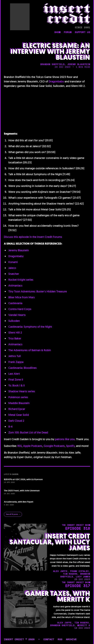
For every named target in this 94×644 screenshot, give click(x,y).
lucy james (83, 577)
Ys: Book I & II (17, 385)
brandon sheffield (52, 64)
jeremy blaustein (79, 64)
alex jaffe (60, 571)
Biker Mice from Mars (22, 297)
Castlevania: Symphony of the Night (30, 327)
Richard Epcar (17, 409)
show (57, 32)
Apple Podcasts (33, 446)
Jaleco (12, 268)
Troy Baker (15, 338)
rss (60, 639)
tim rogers (70, 574)
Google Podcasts (54, 446)
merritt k (84, 625)
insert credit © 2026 (19, 639)
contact (49, 639)
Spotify (70, 446)
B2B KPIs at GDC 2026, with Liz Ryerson (23, 479)
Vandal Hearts (17, 315)
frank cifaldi (79, 571)
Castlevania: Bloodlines (23, 368)
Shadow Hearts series (22, 391)
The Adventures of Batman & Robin (30, 350)
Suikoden (14, 321)
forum (68, 32)
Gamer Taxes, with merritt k (58, 597)
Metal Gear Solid (19, 415)
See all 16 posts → (13, 514)
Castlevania (15, 303)
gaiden (15, 474)
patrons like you (65, 439)
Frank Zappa (16, 362)
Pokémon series (18, 397)
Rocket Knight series (21, 280)
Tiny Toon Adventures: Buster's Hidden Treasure (38, 291)
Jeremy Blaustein (19, 250)
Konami (13, 262)
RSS (20, 446)
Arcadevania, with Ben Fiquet (19, 502)
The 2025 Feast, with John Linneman (22, 491)
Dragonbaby (56, 81)
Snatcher (14, 274)
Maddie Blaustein (19, 403)
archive (71, 639)
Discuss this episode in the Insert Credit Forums (33, 237)
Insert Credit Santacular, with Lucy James (50, 542)
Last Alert (14, 374)
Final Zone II (16, 380)
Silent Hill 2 (15, 333)
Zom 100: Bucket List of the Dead (28, 432)
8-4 (10, 427)
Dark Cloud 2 (16, 421)
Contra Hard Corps (20, 309)
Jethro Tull (15, 356)
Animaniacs (15, 286)
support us (82, 32)
